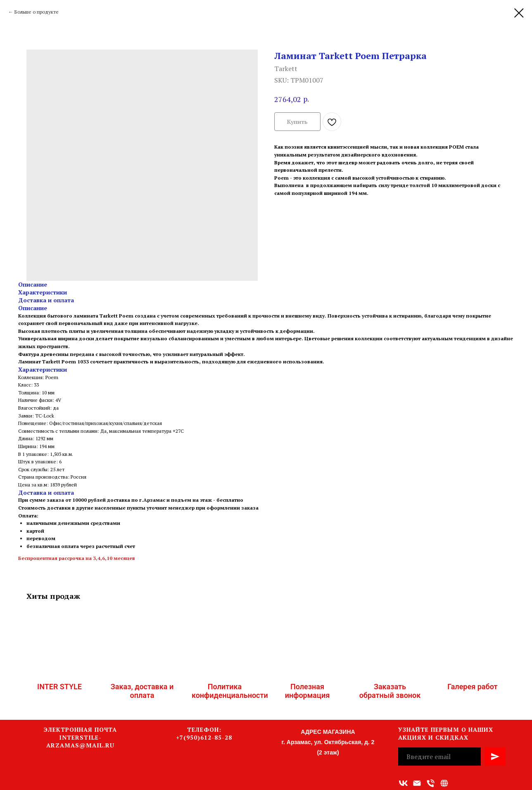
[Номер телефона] (431, 783)
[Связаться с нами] (444, 783)
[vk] (403, 783)
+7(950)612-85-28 (204, 737)
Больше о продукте (37, 12)
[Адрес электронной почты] (417, 783)
